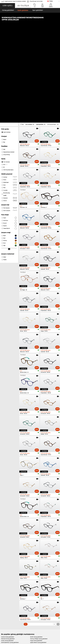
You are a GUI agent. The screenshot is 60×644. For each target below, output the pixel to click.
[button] (7, 6)
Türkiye (51, 1)
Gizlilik (13, 635)
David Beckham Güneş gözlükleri (10, 551)
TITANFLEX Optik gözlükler (37, 565)
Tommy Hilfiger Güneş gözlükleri (39, 548)
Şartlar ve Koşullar (5, 635)
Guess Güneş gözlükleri (7, 550)
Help (41, 602)
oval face (9, 130)
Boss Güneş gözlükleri (7, 553)
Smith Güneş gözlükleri (36, 546)
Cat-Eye (9, 86)
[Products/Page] (53, 33)
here (41, 586)
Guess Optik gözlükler (7, 565)
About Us (3, 602)
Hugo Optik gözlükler (36, 566)
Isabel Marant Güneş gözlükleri (38, 551)
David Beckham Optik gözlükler (38, 568)
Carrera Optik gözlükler (36, 563)
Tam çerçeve (9, 117)
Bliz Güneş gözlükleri (36, 553)
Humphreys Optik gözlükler (8, 563)
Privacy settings (5, 604)
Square (9, 135)
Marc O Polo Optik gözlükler (8, 561)
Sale (3, 58)
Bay (3, 51)
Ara (35, 7)
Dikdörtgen (9, 91)
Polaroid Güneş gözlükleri (8, 548)
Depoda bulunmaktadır (8, 61)
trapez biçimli (9, 137)
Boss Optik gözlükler (7, 566)
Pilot (9, 97)
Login (42, 7)
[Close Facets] (9, 33)
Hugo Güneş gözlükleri (36, 550)
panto (9, 89)
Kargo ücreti (23, 606)
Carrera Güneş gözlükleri (8, 546)
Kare (9, 94)
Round (9, 132)
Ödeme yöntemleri (25, 604)
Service (22, 602)
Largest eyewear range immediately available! (15, 1)
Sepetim (51, 7)
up (58, 635)
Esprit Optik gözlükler (36, 561)
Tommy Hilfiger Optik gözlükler (9, 568)
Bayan (4, 49)
